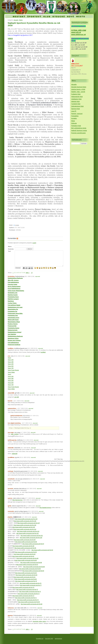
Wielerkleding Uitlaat (14, 322)
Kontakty (74, 118)
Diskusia (74, 123)
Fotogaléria (75, 116)
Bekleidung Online (13, 338)
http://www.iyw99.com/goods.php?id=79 (26, 581)
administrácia (58, 639)
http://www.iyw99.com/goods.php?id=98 (26, 542)
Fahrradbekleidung (13, 282)
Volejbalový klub (76, 99)
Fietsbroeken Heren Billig (15, 314)
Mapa (73, 121)
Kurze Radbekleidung (14, 289)
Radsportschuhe (13, 330)
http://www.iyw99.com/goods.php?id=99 (25, 540)
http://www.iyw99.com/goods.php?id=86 (34, 567)
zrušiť (34, 243)
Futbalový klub (76, 94)
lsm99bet (43, 352)
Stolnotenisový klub (77, 106)
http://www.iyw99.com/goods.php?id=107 (29, 523)
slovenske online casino (39, 621)
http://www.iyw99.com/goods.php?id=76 (23, 588)
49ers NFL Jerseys (13, 280)
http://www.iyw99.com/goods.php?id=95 (25, 548)
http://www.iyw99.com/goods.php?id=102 (27, 533)
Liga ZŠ (74, 111)
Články (21, 20)
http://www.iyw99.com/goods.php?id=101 (32, 536)
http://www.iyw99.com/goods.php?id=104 (25, 529)
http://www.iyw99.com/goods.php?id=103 (28, 531)
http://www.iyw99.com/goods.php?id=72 (23, 596)
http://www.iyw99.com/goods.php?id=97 (33, 544)
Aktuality (16, 20)
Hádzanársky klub (77, 97)
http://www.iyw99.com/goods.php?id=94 (42, 550)
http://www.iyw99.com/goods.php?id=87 (27, 565)
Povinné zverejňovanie (78, 133)
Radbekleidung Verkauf (15, 332)
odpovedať (38, 277)
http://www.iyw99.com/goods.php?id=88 (31, 563)
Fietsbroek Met (12, 326)
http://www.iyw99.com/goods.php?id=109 (26, 519)
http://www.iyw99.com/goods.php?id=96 (23, 546)
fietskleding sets (13, 293)
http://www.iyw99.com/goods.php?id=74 (30, 592)
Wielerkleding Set (13, 309)
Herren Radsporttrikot (14, 287)
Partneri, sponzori (77, 114)
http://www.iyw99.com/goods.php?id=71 (26, 598)
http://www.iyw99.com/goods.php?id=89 (26, 560)
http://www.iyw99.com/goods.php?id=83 (26, 573)
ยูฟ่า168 (17, 397)
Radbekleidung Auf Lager (15, 307)
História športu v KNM (78, 89)
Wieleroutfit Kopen (13, 320)
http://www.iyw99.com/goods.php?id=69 (29, 602)
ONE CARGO (15, 434)
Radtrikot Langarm (13, 299)
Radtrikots (11, 301)
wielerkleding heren (13, 318)
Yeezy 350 (11, 360)
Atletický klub (75, 101)
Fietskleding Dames (14, 328)
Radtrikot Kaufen (13, 295)
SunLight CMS (49, 639)
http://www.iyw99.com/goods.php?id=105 (24, 527)
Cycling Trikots (12, 303)
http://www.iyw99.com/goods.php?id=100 (31, 538)
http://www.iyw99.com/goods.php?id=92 (25, 554)
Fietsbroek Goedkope (14, 345)
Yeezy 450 (11, 364)
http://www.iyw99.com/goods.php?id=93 (26, 552)
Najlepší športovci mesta (79, 130)
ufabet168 (15, 454)
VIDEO (10, 39)
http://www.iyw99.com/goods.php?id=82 (26, 575)
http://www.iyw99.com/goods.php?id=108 (25, 521)
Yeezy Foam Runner (13, 370)
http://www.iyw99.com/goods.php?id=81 (25, 577)
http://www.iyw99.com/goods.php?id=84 (33, 571)
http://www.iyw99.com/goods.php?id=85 (30, 569)
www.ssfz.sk (76, 32)
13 (32, 273)
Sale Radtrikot (12, 334)
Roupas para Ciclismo (14, 340)
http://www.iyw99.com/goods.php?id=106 (25, 525)
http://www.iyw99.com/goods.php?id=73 (29, 594)
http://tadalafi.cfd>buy (45, 508)
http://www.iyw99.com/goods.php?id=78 (30, 583)
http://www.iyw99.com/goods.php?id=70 (28, 600)
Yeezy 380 (11, 362)
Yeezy (9, 358)
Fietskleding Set (12, 311)
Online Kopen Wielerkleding (16, 291)
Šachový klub (75, 109)
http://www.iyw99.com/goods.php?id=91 (23, 556)
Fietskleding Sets (13, 316)
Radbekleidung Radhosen (15, 278)
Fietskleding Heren (13, 297)
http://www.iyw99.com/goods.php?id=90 (28, 558)
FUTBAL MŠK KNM (79, 30)
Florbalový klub (76, 126)
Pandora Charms (13, 324)
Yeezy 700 (11, 368)
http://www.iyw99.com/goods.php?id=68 (31, 604)
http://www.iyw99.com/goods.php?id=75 (27, 590)
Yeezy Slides (11, 372)
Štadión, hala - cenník (78, 92)
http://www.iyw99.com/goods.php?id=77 (31, 585)
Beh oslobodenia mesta (79, 128)
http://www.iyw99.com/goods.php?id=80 (26, 579)
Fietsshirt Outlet (12, 284)
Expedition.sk (40, 639)
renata (17, 225)
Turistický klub (76, 104)
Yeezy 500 (11, 366)
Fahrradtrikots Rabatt (14, 305)
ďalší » (28, 273)
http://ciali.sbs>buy (18, 500)
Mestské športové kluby (79, 87)
